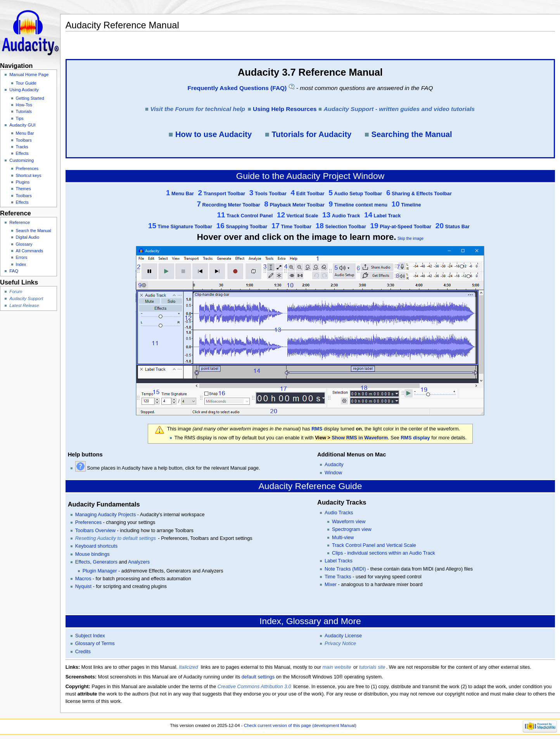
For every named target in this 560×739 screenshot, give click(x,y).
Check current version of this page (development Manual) (300, 725)
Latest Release (24, 305)
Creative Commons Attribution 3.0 (254, 687)
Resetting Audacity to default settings (116, 538)
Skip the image (410, 239)
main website (337, 667)
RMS (317, 429)
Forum (16, 291)
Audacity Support (26, 298)
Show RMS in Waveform (360, 438)
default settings (258, 677)
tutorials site (372, 667)
